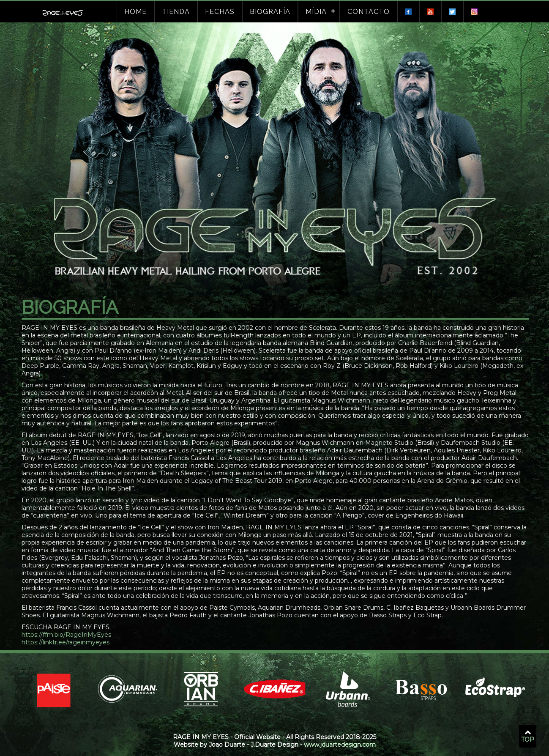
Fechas (220, 12)
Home (135, 12)
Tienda (176, 12)
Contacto (369, 12)
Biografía (270, 12)
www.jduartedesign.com (340, 745)
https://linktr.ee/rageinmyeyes (68, 642)
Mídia (316, 12)
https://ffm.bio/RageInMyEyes (68, 635)
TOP (528, 737)
